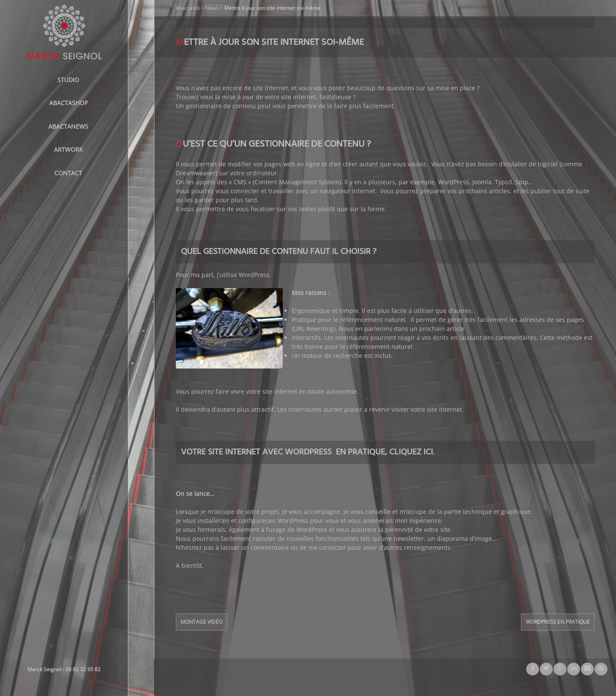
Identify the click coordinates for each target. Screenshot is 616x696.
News (212, 8)
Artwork (68, 149)
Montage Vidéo (201, 622)
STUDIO (68, 80)
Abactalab (188, 8)
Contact (68, 173)
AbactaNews (68, 126)
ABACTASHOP (68, 103)
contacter (333, 547)
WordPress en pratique (558, 622)
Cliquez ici (411, 452)
